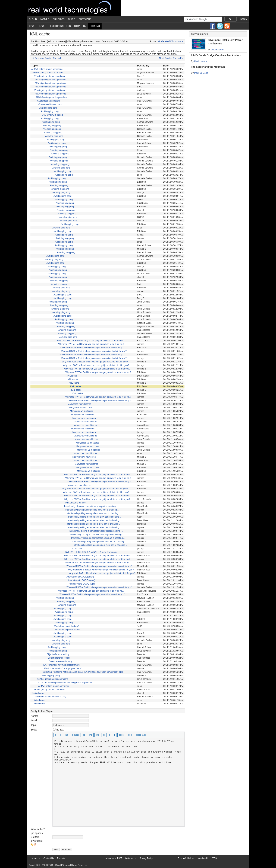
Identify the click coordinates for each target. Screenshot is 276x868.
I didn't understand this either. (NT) (50, 697)
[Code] (121, 735)
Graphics (59, 19)
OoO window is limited (52, 115)
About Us (36, 858)
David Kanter (218, 50)
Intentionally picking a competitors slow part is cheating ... (91, 506)
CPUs (32, 26)
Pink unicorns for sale (75, 503)
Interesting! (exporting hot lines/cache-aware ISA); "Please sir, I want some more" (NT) (82, 672)
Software (85, 19)
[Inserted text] (91, 735)
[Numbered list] (110, 735)
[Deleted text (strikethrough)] (84, 735)
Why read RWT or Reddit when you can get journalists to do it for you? (90, 341)
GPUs (42, 26)
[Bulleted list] (104, 735)
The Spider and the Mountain (208, 67)
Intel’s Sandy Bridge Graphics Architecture (216, 55)
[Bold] (56, 735)
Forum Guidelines (186, 858)
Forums (95, 26)
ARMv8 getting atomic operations (47, 69)
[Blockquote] (75, 735)
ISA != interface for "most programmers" (62, 665)
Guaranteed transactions (49, 101)
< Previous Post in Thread (47, 58)
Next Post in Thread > (171, 58)
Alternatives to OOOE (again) (80, 577)
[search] (203, 19)
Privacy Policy (146, 858)
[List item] (115, 735)
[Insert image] (98, 735)
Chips (72, 19)
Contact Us (49, 858)
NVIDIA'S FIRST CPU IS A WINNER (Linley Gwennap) (91, 552)
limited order (38, 693)
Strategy (80, 26)
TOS (214, 858)
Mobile (45, 19)
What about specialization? (66, 626)
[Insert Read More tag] (130, 735)
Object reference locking (58, 654)
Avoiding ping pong (48, 108)
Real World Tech (74, 8)
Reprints (61, 858)
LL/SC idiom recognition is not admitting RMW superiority (65, 683)
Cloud (33, 19)
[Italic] (60, 735)
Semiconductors (60, 26)
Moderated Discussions (171, 41)
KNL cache (72, 376)
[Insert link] (66, 735)
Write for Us (131, 858)
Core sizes (77, 549)
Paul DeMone (201, 73)
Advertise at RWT (114, 858)
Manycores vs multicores (79, 404)
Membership (203, 858)
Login (244, 19)
